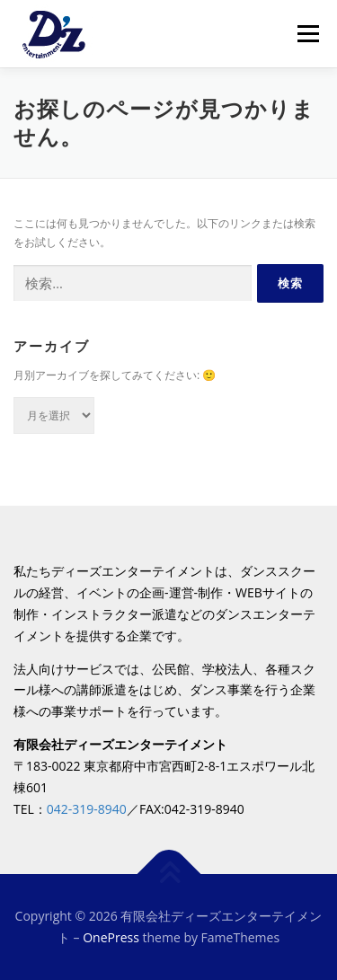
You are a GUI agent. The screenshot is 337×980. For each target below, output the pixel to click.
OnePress (111, 937)
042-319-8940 (87, 809)
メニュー (308, 34)
